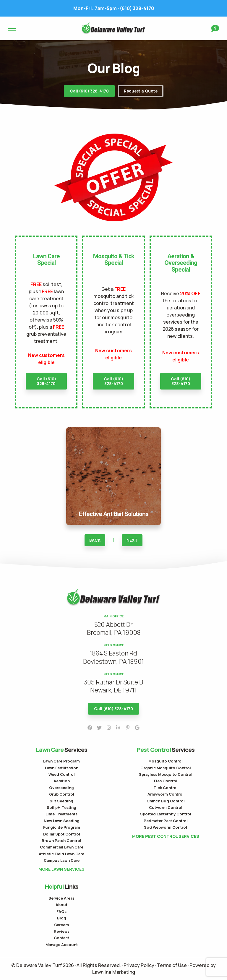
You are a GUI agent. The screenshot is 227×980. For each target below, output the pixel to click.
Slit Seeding (61, 801)
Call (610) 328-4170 (89, 91)
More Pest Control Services (166, 836)
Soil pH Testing (61, 807)
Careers (61, 925)
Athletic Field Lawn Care (61, 854)
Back (95, 540)
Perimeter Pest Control (166, 821)
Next (132, 540)
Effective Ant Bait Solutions (113, 431)
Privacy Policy (139, 965)
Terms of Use (172, 965)
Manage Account (62, 945)
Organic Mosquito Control (166, 768)
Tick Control (166, 788)
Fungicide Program (62, 827)
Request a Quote (141, 91)
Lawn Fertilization (62, 768)
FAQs (61, 911)
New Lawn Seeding (62, 821)
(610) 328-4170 (114, 8)
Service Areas (61, 898)
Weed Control (62, 774)
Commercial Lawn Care (62, 847)
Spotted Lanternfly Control (166, 814)
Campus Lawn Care (62, 860)
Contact (61, 938)
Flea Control (166, 781)
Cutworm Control (166, 807)
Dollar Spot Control (62, 834)
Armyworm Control (166, 794)
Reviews (62, 931)
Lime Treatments (61, 814)
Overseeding (61, 788)
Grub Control (62, 794)
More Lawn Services (61, 869)
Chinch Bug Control (166, 801)
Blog (62, 918)
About (61, 905)
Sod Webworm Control (166, 827)
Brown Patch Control (61, 841)
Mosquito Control (166, 761)
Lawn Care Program (61, 761)
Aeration (62, 781)
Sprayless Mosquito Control (166, 774)
